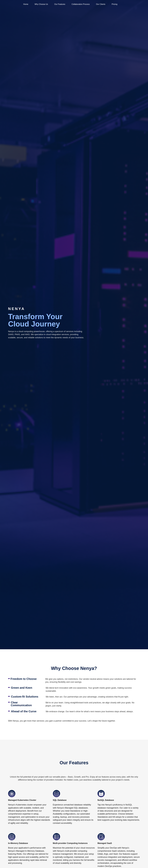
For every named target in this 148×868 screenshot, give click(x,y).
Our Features (59, 4)
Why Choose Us (41, 4)
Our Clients (100, 4)
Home (25, 4)
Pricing (114, 4)
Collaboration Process (80, 4)
